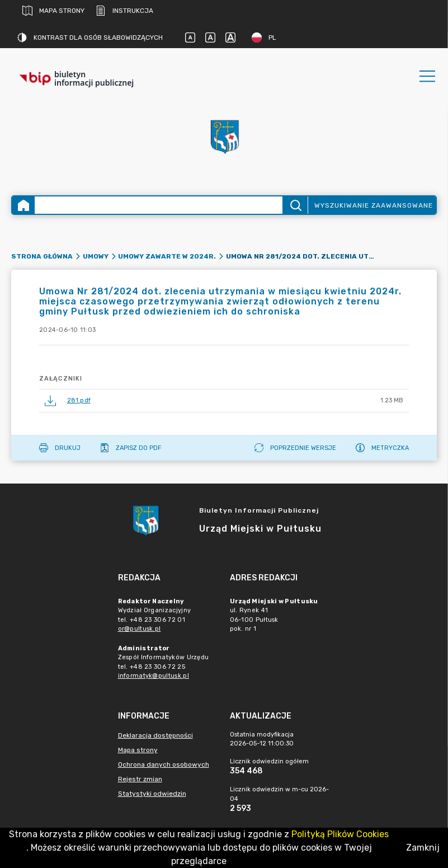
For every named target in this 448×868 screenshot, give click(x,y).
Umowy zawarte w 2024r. (167, 256)
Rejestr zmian (140, 779)
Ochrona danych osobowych (164, 764)
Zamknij (423, 848)
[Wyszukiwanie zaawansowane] (159, 205)
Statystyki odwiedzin (152, 794)
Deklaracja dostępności (155, 735)
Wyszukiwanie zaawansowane (374, 205)
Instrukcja (124, 11)
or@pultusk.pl (140, 629)
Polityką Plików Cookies (340, 834)
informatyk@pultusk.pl (154, 676)
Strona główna (42, 256)
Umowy (96, 256)
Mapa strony (53, 11)
